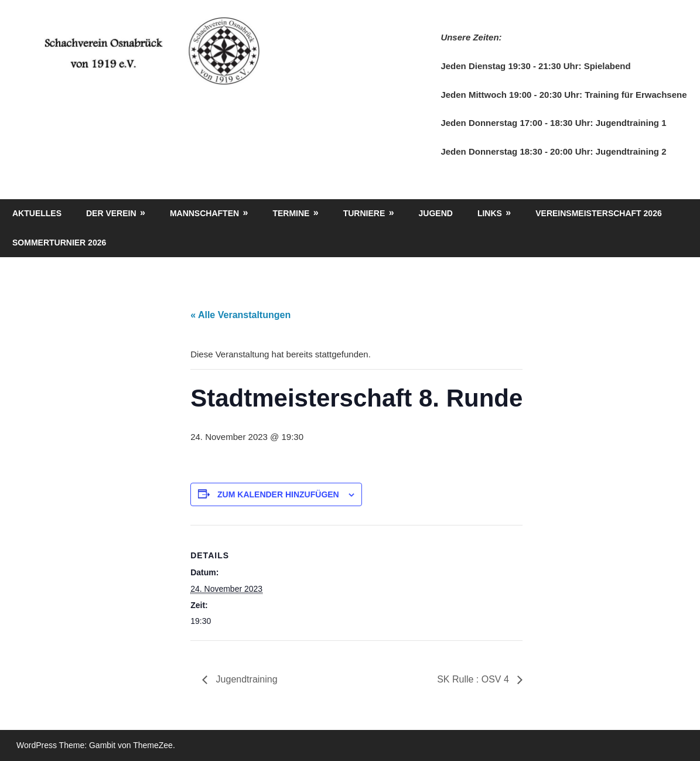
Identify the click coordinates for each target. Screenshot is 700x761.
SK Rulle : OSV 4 (474, 679)
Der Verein (111, 213)
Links (490, 213)
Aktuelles (37, 213)
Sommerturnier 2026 (59, 243)
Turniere (364, 213)
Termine (291, 213)
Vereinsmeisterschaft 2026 (599, 213)
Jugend (436, 213)
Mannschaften (204, 213)
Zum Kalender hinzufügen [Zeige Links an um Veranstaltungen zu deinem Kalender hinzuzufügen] (278, 494)
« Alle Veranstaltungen (240, 315)
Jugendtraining (245, 679)
